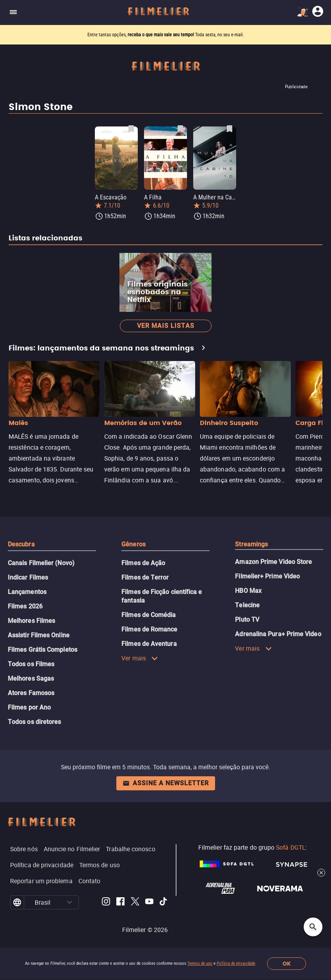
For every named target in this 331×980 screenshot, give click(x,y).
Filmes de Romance (149, 629)
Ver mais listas (166, 326)
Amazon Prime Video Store (273, 562)
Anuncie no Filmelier (72, 849)
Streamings (251, 544)
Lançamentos (27, 592)
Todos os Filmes (31, 664)
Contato (90, 881)
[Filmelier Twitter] (135, 903)
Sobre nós (24, 849)
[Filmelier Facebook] (120, 903)
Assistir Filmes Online (39, 635)
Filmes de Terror (145, 577)
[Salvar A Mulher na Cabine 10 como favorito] (230, 129)
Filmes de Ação (143, 563)
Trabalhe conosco (130, 849)
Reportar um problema (41, 881)
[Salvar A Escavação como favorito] (131, 129)
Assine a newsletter (166, 783)
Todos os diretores (34, 722)
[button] (70, 902)
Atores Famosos (31, 693)
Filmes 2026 (25, 606)
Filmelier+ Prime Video (267, 576)
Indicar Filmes (28, 577)
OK (287, 964)
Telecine (247, 605)
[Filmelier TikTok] (164, 903)
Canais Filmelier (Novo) (41, 563)
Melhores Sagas (31, 679)
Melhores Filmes (31, 621)
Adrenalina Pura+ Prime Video (278, 634)
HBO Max (248, 591)
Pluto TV (247, 620)
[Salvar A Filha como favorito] (180, 129)
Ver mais (140, 658)
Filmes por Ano (29, 707)
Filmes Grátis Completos (43, 650)
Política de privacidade (236, 963)
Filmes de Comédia (149, 615)
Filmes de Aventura (149, 644)
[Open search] (313, 927)
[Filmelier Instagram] (106, 903)
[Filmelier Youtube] (149, 903)
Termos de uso (200, 963)
